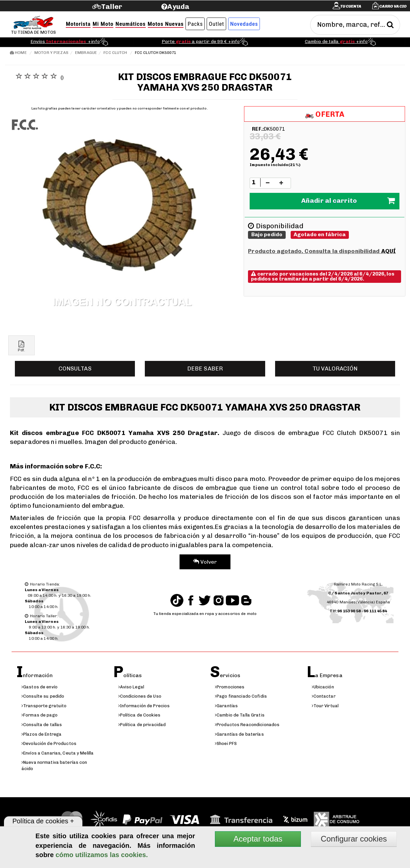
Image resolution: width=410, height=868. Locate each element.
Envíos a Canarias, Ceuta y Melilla (58, 753)
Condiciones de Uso (140, 696)
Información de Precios (144, 706)
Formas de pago (40, 715)
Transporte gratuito (44, 706)
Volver (205, 562)
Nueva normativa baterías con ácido (54, 765)
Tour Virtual (325, 706)
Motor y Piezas (51, 53)
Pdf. (21, 347)
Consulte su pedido (43, 696)
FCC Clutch (115, 53)
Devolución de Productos (49, 743)
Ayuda (178, 6)
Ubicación (323, 687)
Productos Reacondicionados (247, 725)
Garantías (226, 706)
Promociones (230, 687)
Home (18, 53)
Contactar (324, 696)
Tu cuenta (351, 6)
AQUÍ (389, 251)
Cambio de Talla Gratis (240, 715)
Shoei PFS (226, 743)
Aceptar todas (258, 839)
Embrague (86, 53)
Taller (112, 6)
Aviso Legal (131, 687)
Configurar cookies (354, 839)
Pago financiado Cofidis (241, 696)
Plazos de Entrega (41, 734)
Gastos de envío (40, 687)
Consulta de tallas (42, 725)
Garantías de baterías (239, 734)
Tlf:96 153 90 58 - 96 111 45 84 (358, 611)
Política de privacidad (142, 725)
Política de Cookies (139, 715)
